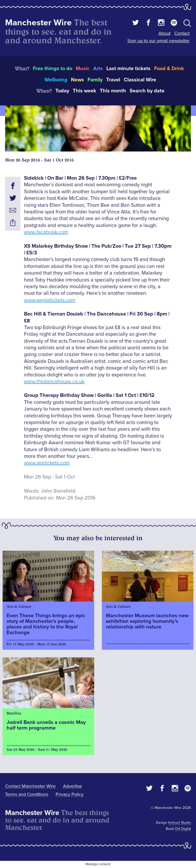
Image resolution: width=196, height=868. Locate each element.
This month (113, 91)
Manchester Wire (38, 23)
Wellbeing (56, 80)
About (164, 33)
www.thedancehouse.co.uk (54, 382)
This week (84, 91)
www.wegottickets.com (50, 300)
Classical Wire (140, 80)
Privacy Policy (70, 794)
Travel (113, 80)
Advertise (72, 786)
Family (95, 80)
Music (83, 69)
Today (62, 91)
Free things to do (53, 69)
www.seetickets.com (47, 463)
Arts (98, 69)
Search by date (147, 91)
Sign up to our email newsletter (158, 41)
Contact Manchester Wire (30, 786)
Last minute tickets (128, 69)
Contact (182, 33)
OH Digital (183, 829)
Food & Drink (169, 69)
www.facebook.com (46, 232)
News (77, 80)
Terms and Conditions (27, 794)
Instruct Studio (180, 823)
